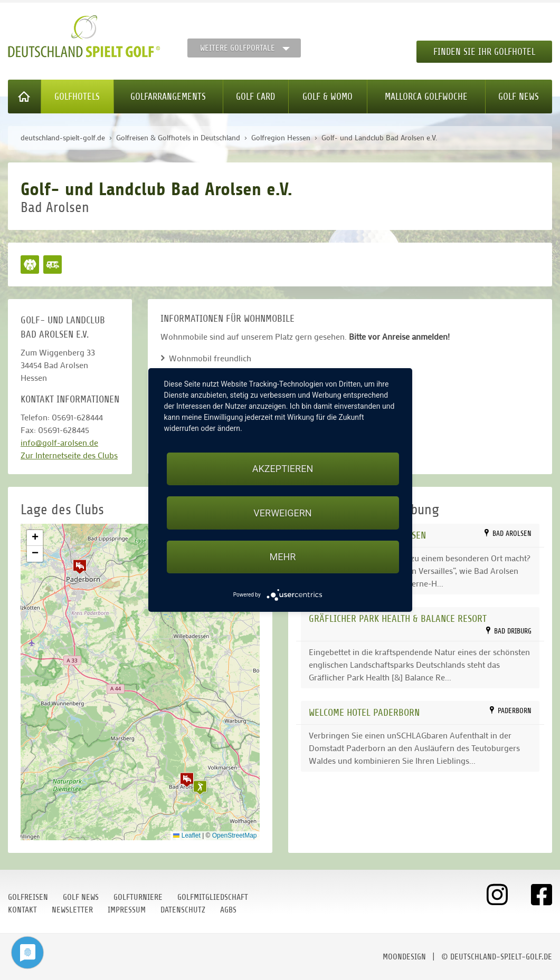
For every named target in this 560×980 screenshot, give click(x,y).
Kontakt (22, 910)
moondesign (404, 957)
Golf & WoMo (328, 97)
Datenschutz (183, 910)
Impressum (127, 910)
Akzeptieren (283, 469)
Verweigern (282, 513)
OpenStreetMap (235, 835)
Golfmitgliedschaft (213, 897)
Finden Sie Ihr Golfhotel (484, 52)
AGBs (228, 910)
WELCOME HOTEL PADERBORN (364, 712)
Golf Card (255, 97)
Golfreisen (28, 897)
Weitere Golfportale (238, 48)
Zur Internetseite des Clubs (69, 455)
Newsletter (72, 910)
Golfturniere (138, 897)
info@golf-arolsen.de (59, 442)
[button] (187, 780)
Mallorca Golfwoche (426, 97)
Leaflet (187, 835)
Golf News (519, 97)
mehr (283, 557)
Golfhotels (77, 97)
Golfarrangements (168, 97)
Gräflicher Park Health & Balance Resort (398, 618)
